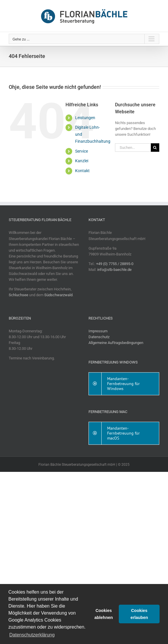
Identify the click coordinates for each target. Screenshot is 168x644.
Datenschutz (99, 337)
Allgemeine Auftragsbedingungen (116, 343)
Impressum (98, 331)
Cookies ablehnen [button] (104, 614)
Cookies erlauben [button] (139, 614)
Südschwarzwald (58, 295)
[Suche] (155, 148)
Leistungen (85, 118)
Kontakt (82, 171)
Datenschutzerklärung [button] (32, 635)
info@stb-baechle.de (114, 270)
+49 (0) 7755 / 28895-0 (115, 264)
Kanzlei (82, 161)
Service (82, 151)
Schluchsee (18, 295)
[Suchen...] (133, 148)
